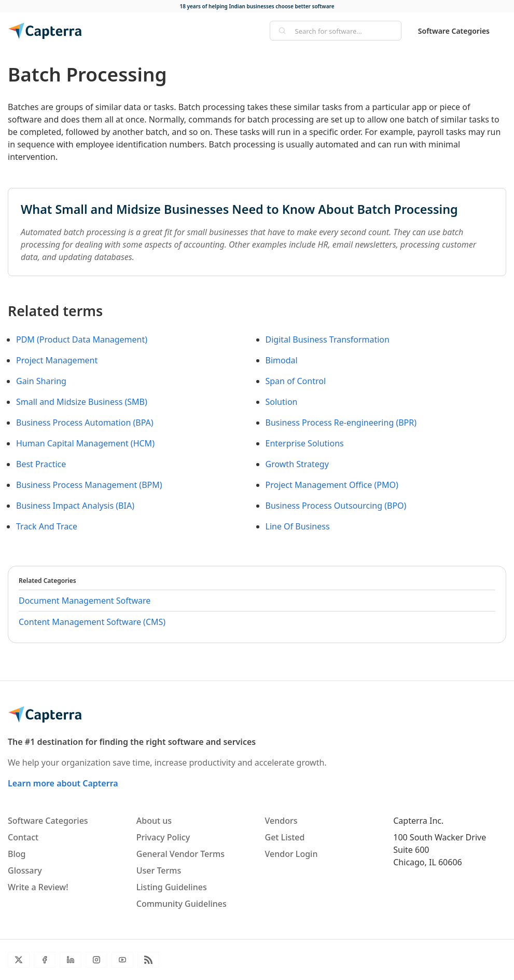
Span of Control (296, 381)
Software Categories (454, 31)
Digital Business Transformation (328, 339)
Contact (23, 837)
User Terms (159, 870)
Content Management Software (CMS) (92, 622)
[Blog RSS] (148, 960)
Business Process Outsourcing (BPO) (336, 506)
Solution (282, 402)
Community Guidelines (182, 904)
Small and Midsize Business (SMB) (82, 402)
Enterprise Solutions (305, 443)
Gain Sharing (41, 381)
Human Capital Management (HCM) (85, 443)
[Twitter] (19, 960)
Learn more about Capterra (63, 783)
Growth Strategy (297, 464)
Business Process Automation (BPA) (85, 423)
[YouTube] (122, 960)
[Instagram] (96, 960)
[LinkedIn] (71, 960)
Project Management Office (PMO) (332, 485)
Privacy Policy (163, 837)
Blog (17, 854)
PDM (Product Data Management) (82, 339)
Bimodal (282, 360)
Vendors (281, 821)
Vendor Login (291, 854)
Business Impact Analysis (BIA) (75, 506)
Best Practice (41, 464)
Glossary (25, 870)
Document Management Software (85, 601)
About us (154, 821)
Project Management (57, 360)
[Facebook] (45, 960)
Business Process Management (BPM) (89, 485)
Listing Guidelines (172, 887)
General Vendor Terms (180, 854)
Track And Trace (47, 526)
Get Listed (285, 837)
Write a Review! (38, 887)
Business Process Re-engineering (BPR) (341, 423)
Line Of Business (298, 526)
